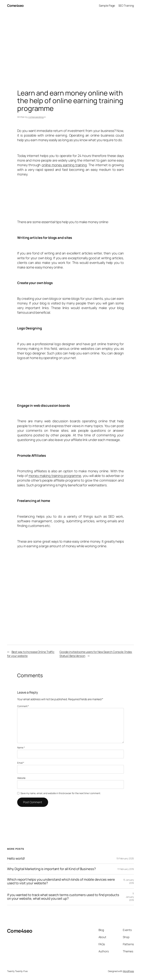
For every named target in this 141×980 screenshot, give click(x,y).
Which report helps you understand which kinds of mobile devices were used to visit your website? (61, 881)
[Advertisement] (70, 46)
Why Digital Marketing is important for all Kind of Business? (51, 869)
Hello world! (16, 859)
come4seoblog (36, 117)
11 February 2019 (126, 869)
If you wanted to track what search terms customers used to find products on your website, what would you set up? (63, 897)
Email (21, 763)
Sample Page (107, 6)
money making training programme (55, 476)
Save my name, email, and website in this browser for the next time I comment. (60, 793)
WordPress (128, 971)
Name (21, 747)
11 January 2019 (130, 897)
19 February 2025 (125, 858)
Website (21, 778)
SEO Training (126, 6)
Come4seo (15, 6)
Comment (23, 706)
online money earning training (64, 165)
